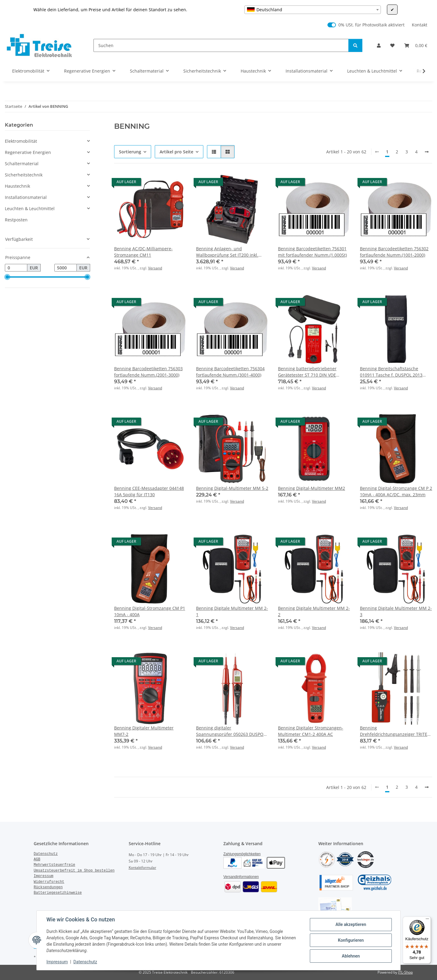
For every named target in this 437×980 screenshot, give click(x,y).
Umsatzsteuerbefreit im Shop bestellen (74, 871)
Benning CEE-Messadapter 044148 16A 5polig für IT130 (149, 491)
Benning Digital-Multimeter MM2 (312, 488)
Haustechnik (17, 186)
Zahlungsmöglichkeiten (242, 854)
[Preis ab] (16, 268)
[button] (379, 45)
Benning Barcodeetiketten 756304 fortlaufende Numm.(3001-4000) (230, 372)
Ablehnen (351, 956)
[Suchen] (221, 45)
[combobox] (313, 10)
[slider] (7, 277)
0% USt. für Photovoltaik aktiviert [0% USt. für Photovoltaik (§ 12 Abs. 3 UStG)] (371, 25)
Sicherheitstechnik (24, 175)
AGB (37, 859)
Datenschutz (85, 962)
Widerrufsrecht (49, 882)
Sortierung (130, 152)
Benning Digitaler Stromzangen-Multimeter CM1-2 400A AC (311, 731)
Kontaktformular (142, 867)
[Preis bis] (66, 268)
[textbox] (313, 10)
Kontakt (420, 25)
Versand (155, 268)
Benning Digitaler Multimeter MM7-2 (144, 731)
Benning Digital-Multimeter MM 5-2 (232, 488)
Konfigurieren (351, 940)
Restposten (16, 220)
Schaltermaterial (22, 164)
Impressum (57, 962)
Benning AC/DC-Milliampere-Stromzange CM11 (143, 252)
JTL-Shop (405, 972)
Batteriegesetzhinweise (58, 893)
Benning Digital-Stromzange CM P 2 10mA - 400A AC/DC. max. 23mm (396, 491)
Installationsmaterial (26, 197)
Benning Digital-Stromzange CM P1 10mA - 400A (150, 611)
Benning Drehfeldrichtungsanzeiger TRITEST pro (396, 731)
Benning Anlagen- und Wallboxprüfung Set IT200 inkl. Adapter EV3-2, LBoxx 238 (227, 252)
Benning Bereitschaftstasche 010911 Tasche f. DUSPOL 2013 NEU (391, 372)
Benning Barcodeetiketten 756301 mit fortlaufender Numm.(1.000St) (312, 252)
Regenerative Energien (28, 152)
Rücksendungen (48, 887)
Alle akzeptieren (351, 924)
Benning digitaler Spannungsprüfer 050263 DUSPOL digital (231, 731)
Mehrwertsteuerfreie (54, 865)
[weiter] (427, 152)
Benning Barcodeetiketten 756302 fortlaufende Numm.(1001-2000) (394, 252)
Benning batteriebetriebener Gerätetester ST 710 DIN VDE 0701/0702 (307, 372)
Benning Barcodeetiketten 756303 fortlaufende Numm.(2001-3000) (148, 372)
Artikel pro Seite (176, 152)
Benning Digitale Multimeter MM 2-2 (314, 611)
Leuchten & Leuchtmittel (30, 208)
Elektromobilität (21, 141)
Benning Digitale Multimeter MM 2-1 (232, 611)
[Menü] (427, 920)
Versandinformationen (241, 877)
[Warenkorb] (416, 45)
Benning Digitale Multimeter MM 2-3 (396, 611)
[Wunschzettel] (392, 45)
